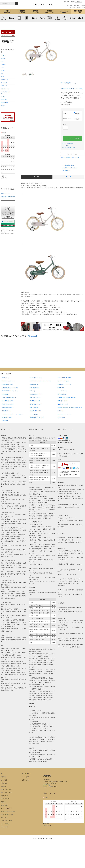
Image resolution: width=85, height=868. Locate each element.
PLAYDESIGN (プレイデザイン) (34, 18)
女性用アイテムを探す (50, 11)
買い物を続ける (65, 170)
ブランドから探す (35, 11)
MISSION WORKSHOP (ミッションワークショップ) (50, 18)
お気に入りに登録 (72, 154)
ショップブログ (78, 11)
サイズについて (5, 799)
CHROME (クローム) (27, 18)
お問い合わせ (76, 5)
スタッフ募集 (69, 5)
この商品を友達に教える (67, 165)
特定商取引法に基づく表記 (69, 147)
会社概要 (83, 5)
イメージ (68, 177)
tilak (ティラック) (11, 18)
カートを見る (26, 777)
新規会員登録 (66, 2)
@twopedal (32, 336)
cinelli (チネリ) (80, 18)
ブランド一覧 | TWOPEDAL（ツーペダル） (8, 197)
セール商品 (4, 780)
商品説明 (37, 177)
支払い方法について (6, 789)
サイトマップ (5, 818)
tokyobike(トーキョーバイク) (70, 84)
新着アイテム (7, 11)
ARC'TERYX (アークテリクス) (4, 18)
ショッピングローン (5, 193)
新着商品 (3, 777)
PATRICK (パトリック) (57, 18)
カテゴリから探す (21, 11)
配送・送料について (6, 793)
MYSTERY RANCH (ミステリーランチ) (42, 18)
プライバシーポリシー (7, 814)
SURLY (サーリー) (73, 18)
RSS (2, 827)
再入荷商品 (4, 783)
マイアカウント (26, 774)
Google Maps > (47, 785)
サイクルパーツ (68, 83)
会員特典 (72, 2)
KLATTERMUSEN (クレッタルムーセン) (19, 18)
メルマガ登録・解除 (6, 821)
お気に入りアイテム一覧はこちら (71, 157)
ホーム (62, 83)
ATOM (6, 827)
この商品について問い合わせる (69, 168)
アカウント (79, 2)
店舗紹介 (64, 11)
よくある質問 (72, 7)
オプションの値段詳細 (68, 144)
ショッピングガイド (80, 7)
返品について (66, 146)
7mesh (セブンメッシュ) (65, 18)
